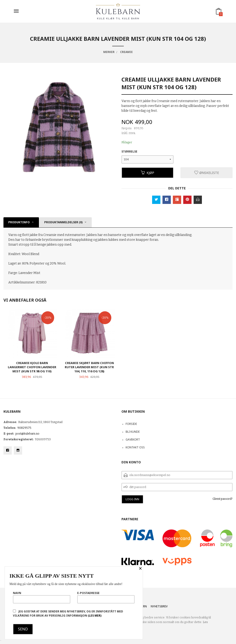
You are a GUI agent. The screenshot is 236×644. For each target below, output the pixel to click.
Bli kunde (133, 432)
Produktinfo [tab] (19, 222)
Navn (42, 597)
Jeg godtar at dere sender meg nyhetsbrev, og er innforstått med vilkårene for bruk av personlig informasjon (68, 613)
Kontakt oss (135, 447)
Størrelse (129, 151)
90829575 (24, 428)
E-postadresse (106, 597)
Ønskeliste (207, 173)
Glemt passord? (223, 499)
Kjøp (147, 173)
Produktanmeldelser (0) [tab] (63, 222)
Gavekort (133, 440)
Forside (131, 424)
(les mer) (95, 616)
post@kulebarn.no (27, 434)
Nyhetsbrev (159, 606)
